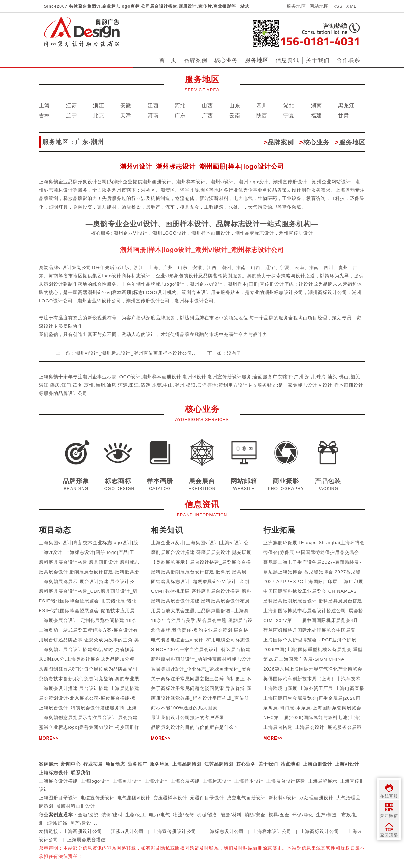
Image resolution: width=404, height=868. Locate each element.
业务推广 (138, 764)
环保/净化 (303, 815)
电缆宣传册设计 (98, 798)
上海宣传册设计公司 (174, 831)
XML (352, 6)
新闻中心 (71, 764)
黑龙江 (346, 105)
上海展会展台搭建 (86, 840)
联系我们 (81, 773)
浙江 (99, 105)
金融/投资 (88, 815)
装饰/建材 (112, 815)
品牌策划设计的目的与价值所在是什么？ (195, 727)
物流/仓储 (184, 815)
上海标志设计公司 (224, 831)
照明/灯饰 (57, 823)
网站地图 (319, 6)
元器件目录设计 (207, 798)
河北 (180, 105)
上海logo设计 (95, 781)
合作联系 (348, 60)
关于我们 (318, 60)
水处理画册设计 (316, 798)
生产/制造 (327, 815)
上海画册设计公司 (83, 831)
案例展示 (49, 764)
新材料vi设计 (283, 798)
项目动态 (115, 764)
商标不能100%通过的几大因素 (184, 708)
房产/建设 (81, 823)
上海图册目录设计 (58, 798)
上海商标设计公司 (320, 831)
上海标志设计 (53, 773)
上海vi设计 (156, 781)
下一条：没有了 (224, 353)
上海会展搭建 (185, 781)
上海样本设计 (249, 781)
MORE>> (49, 738)
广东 (180, 115)
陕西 (262, 115)
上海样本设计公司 (272, 831)
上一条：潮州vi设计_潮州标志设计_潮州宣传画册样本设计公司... (126, 353)
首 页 (168, 60)
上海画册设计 (318, 764)
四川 (262, 105)
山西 (207, 105)
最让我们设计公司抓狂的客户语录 (188, 718)
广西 (207, 115)
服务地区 (296, 6)
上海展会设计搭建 (58, 781)
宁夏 (289, 115)
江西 (153, 105)
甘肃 (344, 115)
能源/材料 (231, 815)
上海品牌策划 (187, 764)
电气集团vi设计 (134, 798)
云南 (235, 115)
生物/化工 (136, 815)
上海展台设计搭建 (286, 781)
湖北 (289, 105)
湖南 (316, 105)
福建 (316, 115)
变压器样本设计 (170, 798)
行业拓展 (93, 764)
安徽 (126, 105)
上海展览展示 (323, 781)
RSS (338, 6)
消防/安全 (255, 815)
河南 (153, 115)
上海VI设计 (347, 764)
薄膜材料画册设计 (76, 806)
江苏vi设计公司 (127, 831)
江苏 (72, 105)
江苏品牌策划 (219, 764)
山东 (235, 105)
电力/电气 (160, 815)
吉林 (44, 115)
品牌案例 (196, 60)
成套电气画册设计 (246, 798)
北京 (99, 115)
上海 (44, 105)
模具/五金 (279, 815)
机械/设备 (208, 815)
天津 (126, 115)
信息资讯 (287, 60)
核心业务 (226, 60)
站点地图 (290, 764)
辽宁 (72, 115)
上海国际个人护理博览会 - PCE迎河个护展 (310, 640)
